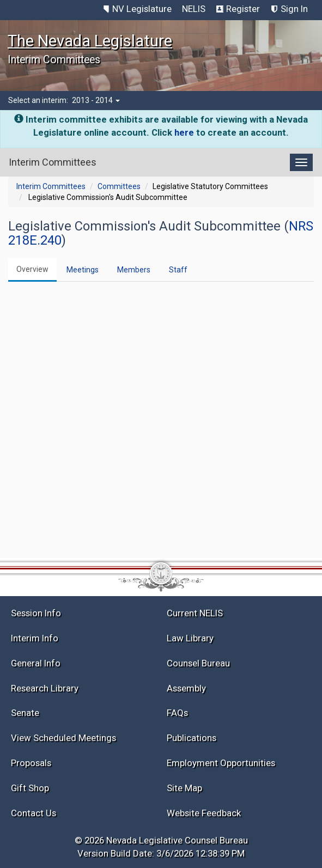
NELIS (194, 9)
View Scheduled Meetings (63, 738)
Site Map (184, 788)
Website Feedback (204, 813)
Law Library (190, 638)
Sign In (294, 9)
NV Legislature (142, 9)
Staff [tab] (178, 270)
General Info (36, 663)
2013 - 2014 (96, 100)
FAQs (177, 713)
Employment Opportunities (221, 763)
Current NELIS (195, 613)
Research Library (45, 688)
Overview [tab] (32, 269)
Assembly (186, 688)
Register (243, 9)
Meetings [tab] (83, 270)
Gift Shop (30, 788)
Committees (119, 186)
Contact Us (34, 813)
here (184, 132)
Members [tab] (134, 270)
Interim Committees (51, 186)
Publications (192, 738)
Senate (25, 713)
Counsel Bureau (198, 663)
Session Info (36, 613)
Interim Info (35, 638)
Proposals (31, 763)
